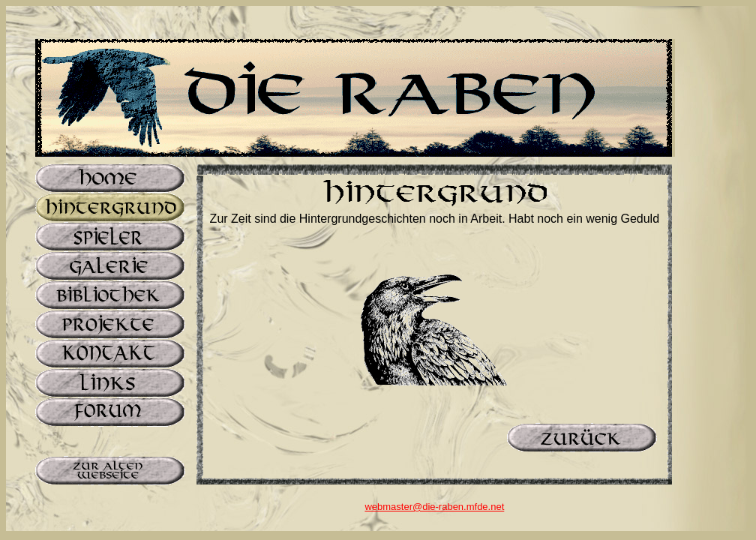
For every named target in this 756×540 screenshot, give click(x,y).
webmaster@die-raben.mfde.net (434, 507)
